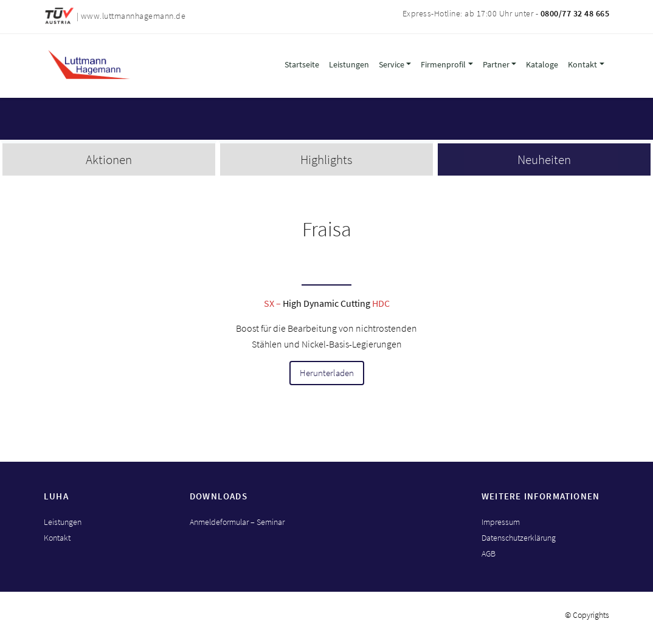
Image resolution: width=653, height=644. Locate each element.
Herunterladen (327, 373)
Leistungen (349, 64)
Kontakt (582, 64)
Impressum (501, 522)
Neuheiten (544, 159)
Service (392, 64)
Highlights (326, 159)
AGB (489, 553)
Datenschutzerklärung (519, 538)
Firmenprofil (443, 64)
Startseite (302, 64)
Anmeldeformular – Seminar (237, 522)
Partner (496, 64)
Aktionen (109, 159)
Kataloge (542, 64)
